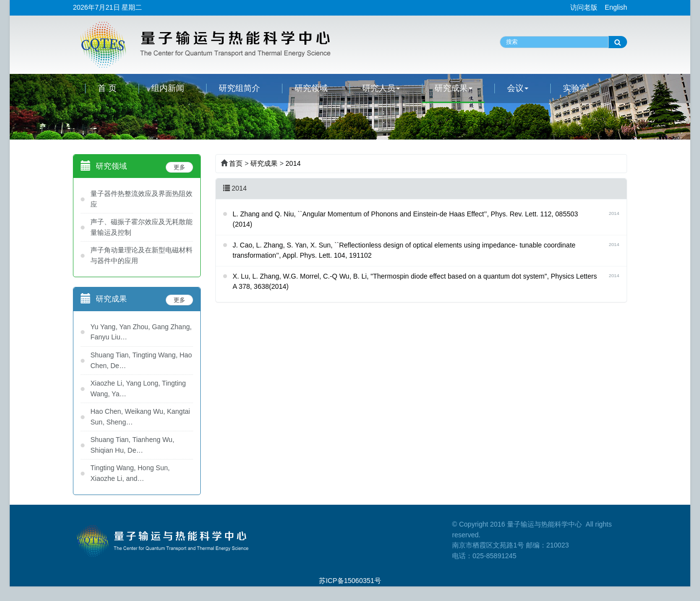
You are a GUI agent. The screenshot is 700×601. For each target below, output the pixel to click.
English (616, 7)
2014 (293, 163)
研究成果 (454, 88)
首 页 (107, 88)
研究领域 (311, 88)
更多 (179, 167)
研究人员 (381, 88)
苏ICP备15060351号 (350, 581)
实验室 (575, 88)
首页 (236, 163)
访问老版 (584, 7)
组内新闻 (168, 88)
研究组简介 (239, 88)
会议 (518, 88)
